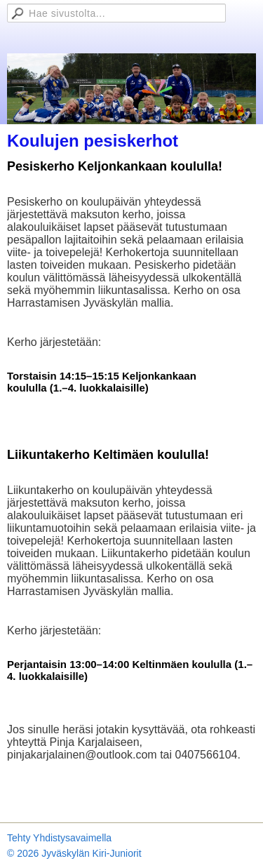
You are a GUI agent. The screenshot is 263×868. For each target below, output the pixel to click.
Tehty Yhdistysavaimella (59, 838)
